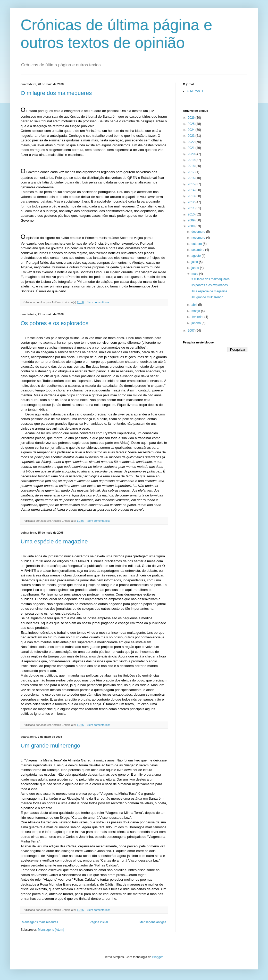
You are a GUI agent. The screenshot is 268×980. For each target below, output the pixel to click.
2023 (192, 136)
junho (196, 268)
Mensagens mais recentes (40, 922)
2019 (192, 160)
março (196, 311)
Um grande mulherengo (50, 746)
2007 (192, 331)
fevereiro (198, 317)
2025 (192, 124)
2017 (192, 172)
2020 (192, 154)
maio (195, 274)
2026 (192, 118)
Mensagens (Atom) (51, 930)
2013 (192, 196)
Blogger (158, 957)
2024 (192, 130)
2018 (192, 166)
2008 (192, 226)
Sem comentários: (99, 302)
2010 (192, 214)
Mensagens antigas (153, 922)
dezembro (199, 232)
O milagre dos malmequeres (56, 93)
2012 (192, 202)
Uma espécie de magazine (54, 541)
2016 (192, 178)
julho (195, 262)
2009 (192, 220)
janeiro (196, 323)
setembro (198, 250)
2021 (192, 148)
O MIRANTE (195, 91)
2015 (192, 184)
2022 (192, 142)
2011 (192, 208)
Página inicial (99, 922)
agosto (196, 256)
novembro (199, 238)
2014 (192, 190)
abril (195, 305)
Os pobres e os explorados (55, 323)
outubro (197, 244)
